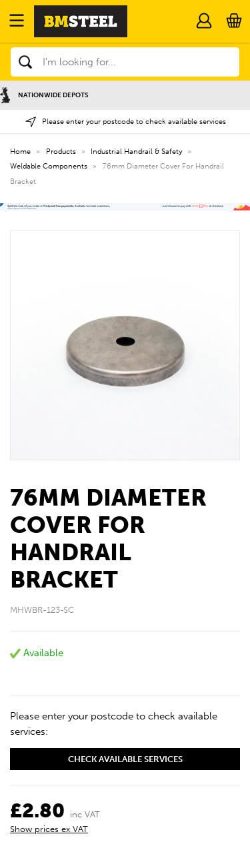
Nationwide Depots (44, 95)
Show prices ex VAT (49, 829)
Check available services (125, 759)
